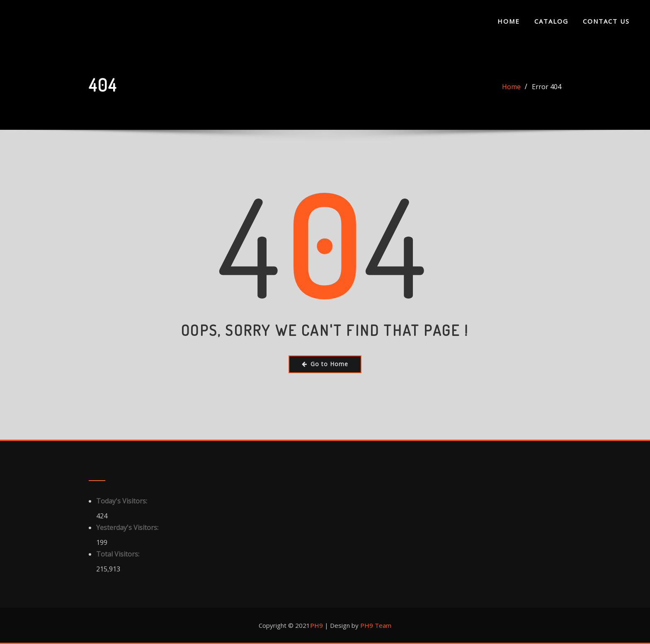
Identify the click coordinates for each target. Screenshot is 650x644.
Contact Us (606, 21)
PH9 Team (375, 625)
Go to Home (325, 364)
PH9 (317, 625)
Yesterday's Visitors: (128, 527)
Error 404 (547, 87)
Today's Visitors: (122, 501)
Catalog (551, 21)
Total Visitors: (119, 554)
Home (509, 21)
